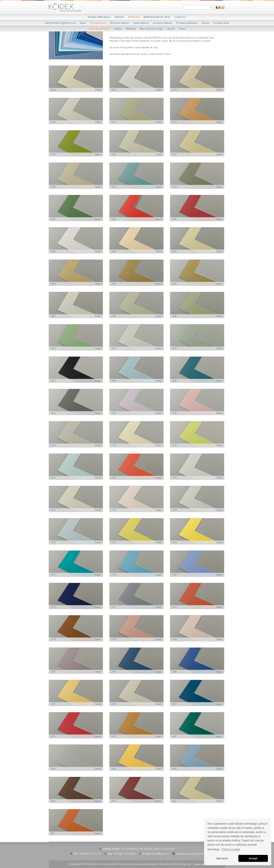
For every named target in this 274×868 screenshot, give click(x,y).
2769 (174, 575)
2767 (53, 575)
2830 (174, 769)
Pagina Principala (99, 17)
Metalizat (131, 29)
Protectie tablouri (120, 23)
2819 (114, 737)
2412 (174, 122)
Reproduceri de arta (157, 17)
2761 (114, 543)
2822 (53, 769)
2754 (174, 510)
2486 (174, 284)
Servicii (119, 17)
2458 (174, 187)
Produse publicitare (187, 23)
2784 (114, 672)
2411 (114, 122)
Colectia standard (99, 29)
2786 (174, 672)
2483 (174, 252)
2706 (114, 413)
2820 (174, 737)
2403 (53, 122)
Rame (83, 23)
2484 (53, 284)
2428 (53, 187)
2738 (174, 446)
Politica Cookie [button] (231, 849)
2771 (114, 607)
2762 (174, 543)
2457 (114, 187)
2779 (114, 640)
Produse (134, 17)
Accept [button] (253, 858)
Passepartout (98, 23)
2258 (114, 90)
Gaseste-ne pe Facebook (190, 854)
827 (53, 834)
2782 (174, 640)
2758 (53, 543)
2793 (114, 704)
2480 (53, 252)
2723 (53, 446)
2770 (53, 607)
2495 (114, 381)
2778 (53, 640)
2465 (53, 219)
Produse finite (221, 23)
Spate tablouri (141, 23)
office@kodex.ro (160, 854)
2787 (53, 704)
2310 (174, 90)
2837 (174, 801)
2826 (114, 769)
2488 (114, 316)
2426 (114, 155)
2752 (114, 510)
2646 (53, 413)
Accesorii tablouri (163, 23)
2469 (174, 219)
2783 (53, 672)
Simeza (206, 23)
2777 (174, 607)
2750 (174, 478)
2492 (174, 349)
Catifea (118, 29)
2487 (53, 316)
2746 (114, 478)
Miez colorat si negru (152, 29)
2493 (53, 381)
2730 (114, 446)
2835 (114, 801)
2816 (53, 737)
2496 (174, 381)
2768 (114, 575)
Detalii (98, 90)
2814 (174, 704)
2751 (53, 510)
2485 (114, 284)
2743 (53, 478)
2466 (114, 219)
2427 (174, 155)
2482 (114, 252)
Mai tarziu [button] (222, 858)
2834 (53, 801)
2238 (53, 90)
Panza (182, 29)
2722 (174, 413)
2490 (53, 349)
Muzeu (171, 29)
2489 (174, 316)
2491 (114, 349)
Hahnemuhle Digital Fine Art (60, 23)
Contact (180, 17)
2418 (53, 155)
